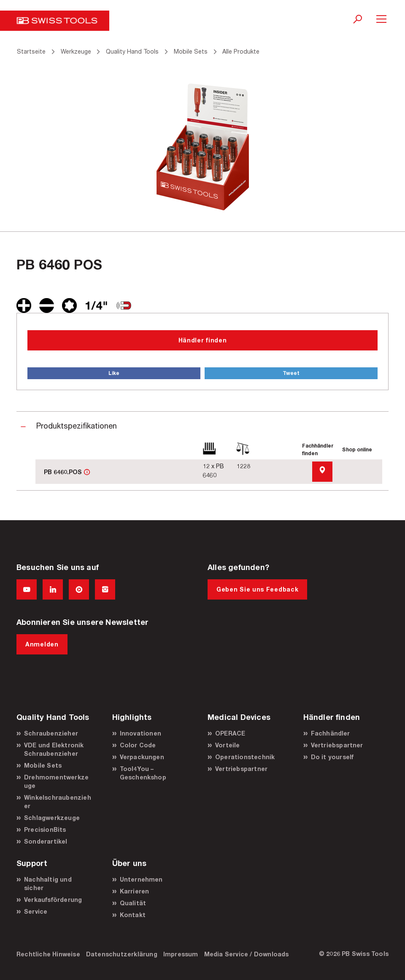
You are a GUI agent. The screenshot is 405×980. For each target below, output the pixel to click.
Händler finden (203, 340)
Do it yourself (332, 757)
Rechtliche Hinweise (48, 954)
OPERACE (230, 733)
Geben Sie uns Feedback (257, 589)
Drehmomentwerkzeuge (56, 781)
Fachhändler (331, 733)
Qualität (133, 903)
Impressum (181, 954)
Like (114, 373)
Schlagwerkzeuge (52, 818)
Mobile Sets (43, 765)
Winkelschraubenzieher (58, 802)
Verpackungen (142, 757)
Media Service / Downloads (247, 954)
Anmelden (42, 644)
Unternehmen (141, 879)
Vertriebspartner (241, 769)
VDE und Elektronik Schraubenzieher (54, 749)
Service (36, 911)
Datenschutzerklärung (122, 954)
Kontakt (133, 915)
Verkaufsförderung (53, 900)
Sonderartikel (46, 841)
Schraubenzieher (51, 733)
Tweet (291, 373)
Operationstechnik (245, 757)
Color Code (138, 745)
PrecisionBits (45, 829)
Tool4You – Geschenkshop (143, 773)
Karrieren (135, 891)
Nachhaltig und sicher (48, 884)
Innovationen (140, 733)
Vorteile (228, 745)
